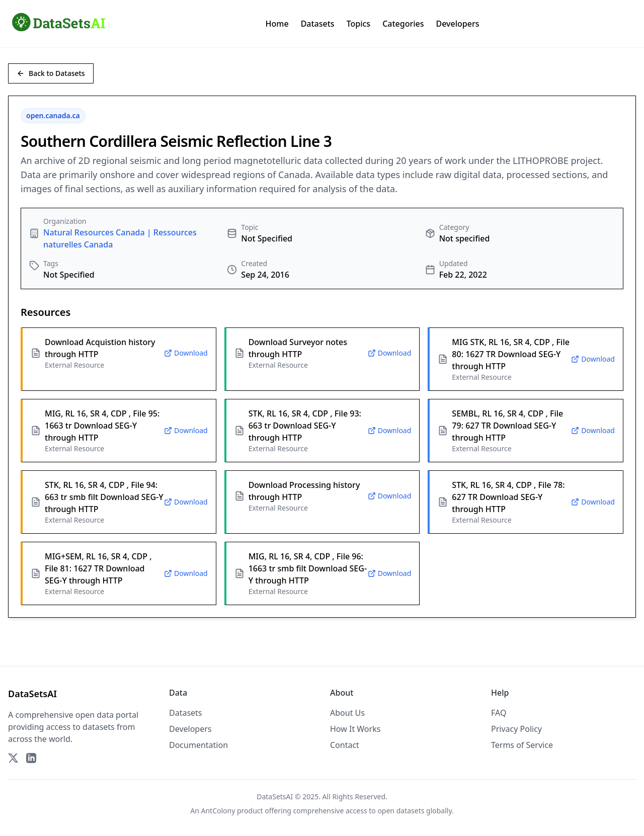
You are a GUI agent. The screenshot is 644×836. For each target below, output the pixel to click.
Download (186, 353)
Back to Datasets (51, 73)
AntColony (218, 811)
